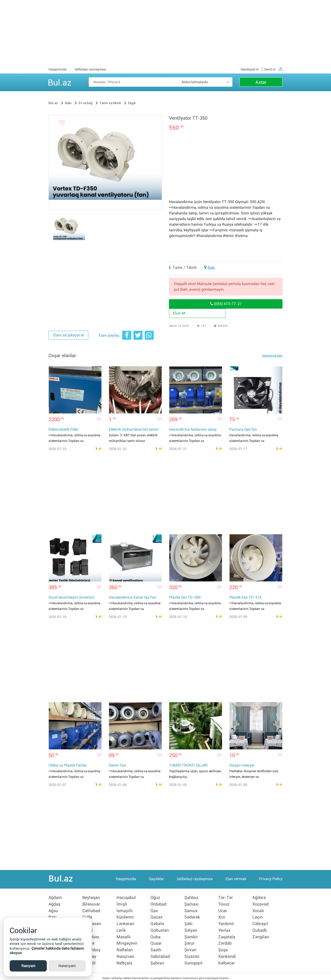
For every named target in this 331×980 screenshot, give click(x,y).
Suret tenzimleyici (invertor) (71, 598)
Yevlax (224, 929)
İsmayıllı (125, 911)
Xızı (222, 917)
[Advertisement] (165, 33)
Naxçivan (125, 953)
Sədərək (192, 917)
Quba (155, 935)
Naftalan (125, 947)
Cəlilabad (91, 911)
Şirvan (190, 947)
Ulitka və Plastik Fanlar (68, 766)
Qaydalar (156, 880)
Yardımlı (226, 923)
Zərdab (225, 941)
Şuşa (223, 947)
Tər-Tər (226, 898)
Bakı (211, 267)
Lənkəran (125, 923)
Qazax (156, 917)
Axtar (261, 82)
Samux (191, 911)
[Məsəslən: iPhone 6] (161, 82)
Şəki (188, 923)
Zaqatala (227, 935)
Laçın (258, 917)
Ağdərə (259, 898)
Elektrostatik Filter (64, 430)
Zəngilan (261, 935)
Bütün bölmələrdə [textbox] (195, 82)
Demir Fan (117, 766)
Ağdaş (54, 904)
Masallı (124, 935)
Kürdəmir (125, 917)
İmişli (122, 904)
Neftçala (124, 960)
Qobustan (160, 929)
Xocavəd (260, 904)
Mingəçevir (127, 941)
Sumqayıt (193, 960)
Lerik (121, 929)
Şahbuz (191, 898)
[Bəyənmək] (58, 124)
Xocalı (258, 911)
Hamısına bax (272, 355)
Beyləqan (91, 898)
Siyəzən (192, 953)
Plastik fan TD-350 (185, 598)
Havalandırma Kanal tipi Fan (133, 598)
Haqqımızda (58, 69)
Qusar (156, 941)
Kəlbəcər (227, 960)
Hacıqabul (126, 898)
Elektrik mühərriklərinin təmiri (134, 430)
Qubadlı (260, 929)
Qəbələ (157, 923)
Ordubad (158, 904)
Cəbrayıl (260, 923)
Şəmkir (191, 935)
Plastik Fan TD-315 (245, 598)
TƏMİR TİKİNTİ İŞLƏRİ (188, 766)
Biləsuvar (91, 904)
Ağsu (53, 911)
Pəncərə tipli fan (243, 430)
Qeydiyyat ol (250, 69)
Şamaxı (192, 904)
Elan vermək (236, 880)
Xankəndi (227, 953)
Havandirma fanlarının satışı (193, 430)
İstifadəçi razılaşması (90, 69)
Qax (154, 911)
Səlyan (191, 929)
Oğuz (155, 898)
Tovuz (224, 904)
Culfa (87, 917)
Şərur (189, 941)
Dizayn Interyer (242, 766)
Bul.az (60, 82)
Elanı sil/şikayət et (68, 336)
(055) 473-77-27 (226, 304)
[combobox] (205, 82)
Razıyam (28, 966)
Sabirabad (160, 953)
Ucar (223, 911)
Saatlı (156, 947)
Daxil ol (273, 69)
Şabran (157, 960)
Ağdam (55, 898)
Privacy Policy (271, 880)
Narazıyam (67, 966)
